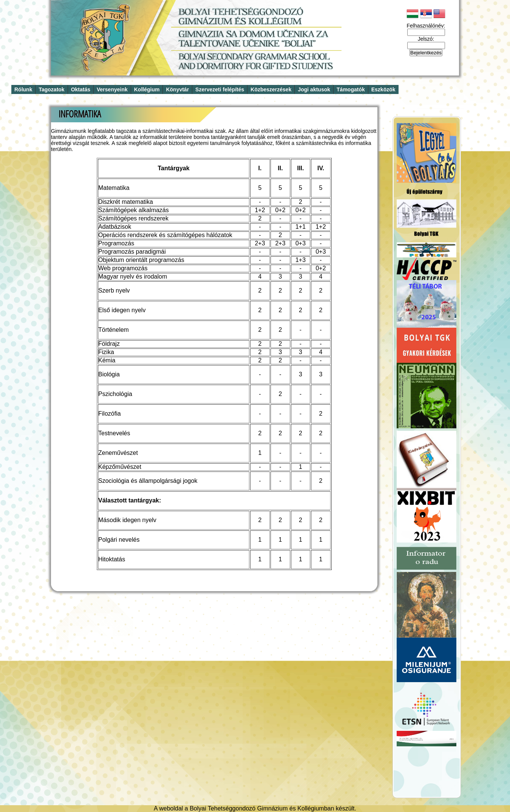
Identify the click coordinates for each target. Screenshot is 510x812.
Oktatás (81, 89)
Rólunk (23, 89)
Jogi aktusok (314, 89)
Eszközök (383, 89)
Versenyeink (112, 89)
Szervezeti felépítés (220, 89)
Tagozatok (51, 89)
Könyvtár (177, 89)
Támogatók (351, 89)
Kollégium (147, 89)
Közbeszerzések (271, 89)
